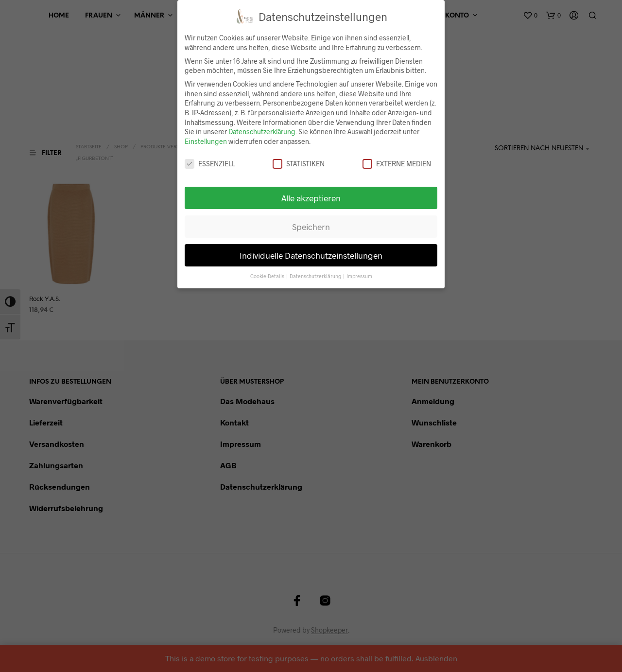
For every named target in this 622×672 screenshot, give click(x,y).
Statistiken (299, 164)
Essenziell (210, 164)
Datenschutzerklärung (262, 132)
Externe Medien (397, 164)
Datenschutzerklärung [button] (316, 276)
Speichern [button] (311, 227)
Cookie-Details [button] (268, 276)
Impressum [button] (359, 276)
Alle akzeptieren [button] (311, 198)
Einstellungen (206, 141)
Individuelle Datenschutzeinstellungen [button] (311, 255)
